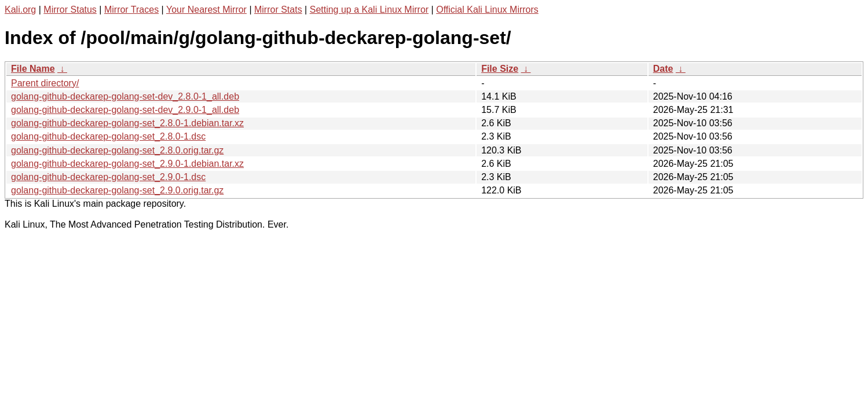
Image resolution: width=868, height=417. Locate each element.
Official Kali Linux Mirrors (487, 10)
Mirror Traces (131, 10)
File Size (500, 69)
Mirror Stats (278, 10)
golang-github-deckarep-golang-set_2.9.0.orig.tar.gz (117, 190)
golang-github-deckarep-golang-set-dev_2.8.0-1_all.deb (125, 96)
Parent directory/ (45, 83)
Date (663, 69)
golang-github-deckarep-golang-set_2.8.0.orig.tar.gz (117, 150)
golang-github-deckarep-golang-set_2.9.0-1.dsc (108, 177)
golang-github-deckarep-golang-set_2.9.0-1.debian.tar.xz (127, 164)
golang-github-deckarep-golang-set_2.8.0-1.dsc (108, 136)
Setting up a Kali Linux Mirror (369, 10)
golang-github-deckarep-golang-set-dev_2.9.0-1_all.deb (125, 110)
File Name (33, 69)
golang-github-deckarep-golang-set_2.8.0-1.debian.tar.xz (127, 123)
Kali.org (20, 10)
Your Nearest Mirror (206, 10)
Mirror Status (70, 10)
